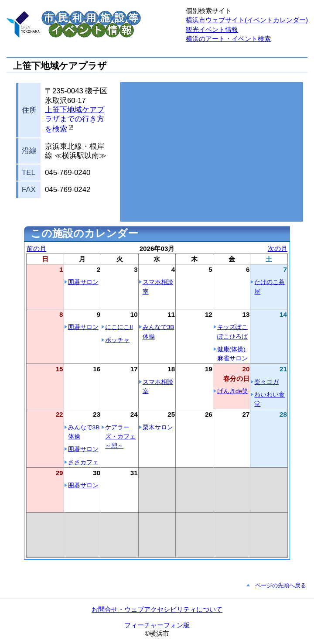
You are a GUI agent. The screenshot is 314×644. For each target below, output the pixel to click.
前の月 (36, 248)
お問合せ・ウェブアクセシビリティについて (157, 609)
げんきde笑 (233, 391)
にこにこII (119, 327)
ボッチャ (117, 340)
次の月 (278, 248)
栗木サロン (158, 427)
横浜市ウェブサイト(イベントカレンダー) (247, 20)
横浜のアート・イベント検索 (228, 39)
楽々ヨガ (266, 382)
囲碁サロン (83, 282)
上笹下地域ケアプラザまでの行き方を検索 (75, 120)
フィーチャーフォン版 (157, 625)
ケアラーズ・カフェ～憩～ (120, 437)
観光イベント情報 (212, 29)
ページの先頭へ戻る (281, 585)
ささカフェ (83, 462)
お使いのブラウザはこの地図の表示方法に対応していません (212, 152)
